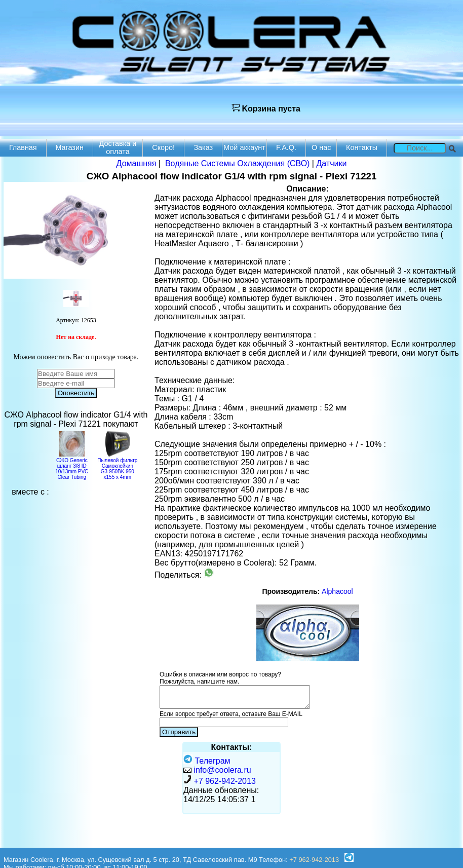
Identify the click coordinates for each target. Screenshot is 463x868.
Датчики (331, 163)
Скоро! (163, 147)
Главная (23, 147)
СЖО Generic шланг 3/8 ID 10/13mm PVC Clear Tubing (72, 466)
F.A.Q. (286, 147)
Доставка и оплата (118, 147)
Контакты (362, 147)
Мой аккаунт (244, 147)
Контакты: (232, 747)
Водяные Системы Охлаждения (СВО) (238, 163)
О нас (321, 147)
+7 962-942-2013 (224, 781)
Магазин (69, 147)
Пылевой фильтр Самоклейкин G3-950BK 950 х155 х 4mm (117, 466)
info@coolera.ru (222, 770)
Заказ (203, 147)
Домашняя (137, 163)
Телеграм (207, 761)
